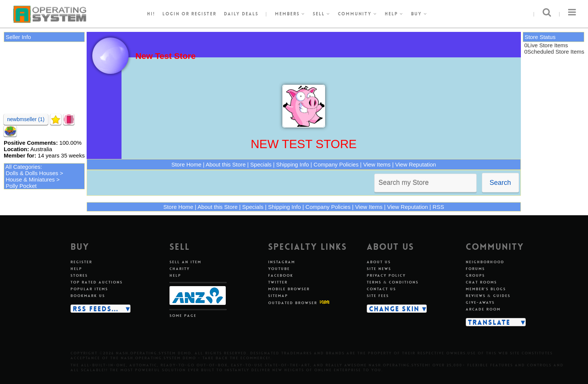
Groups (475, 275)
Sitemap (278, 296)
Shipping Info (292, 164)
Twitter (278, 282)
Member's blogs (486, 289)
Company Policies (336, 164)
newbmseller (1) (26, 119)
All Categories (23, 167)
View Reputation (416, 164)
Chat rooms (481, 282)
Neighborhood (485, 262)
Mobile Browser (289, 289)
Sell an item (185, 262)
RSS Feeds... (96, 309)
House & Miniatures (30, 179)
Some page (183, 316)
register (204, 14)
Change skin (394, 309)
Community (358, 14)
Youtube (279, 269)
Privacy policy (386, 275)
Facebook (281, 275)
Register (81, 262)
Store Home (186, 164)
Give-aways (480, 302)
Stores (79, 275)
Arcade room (483, 309)
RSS (438, 207)
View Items (377, 164)
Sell (322, 14)
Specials (261, 164)
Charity (180, 269)
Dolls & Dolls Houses (32, 173)
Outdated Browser (293, 303)
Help (394, 14)
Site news (379, 269)
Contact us (381, 289)
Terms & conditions (393, 282)
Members (290, 14)
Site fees (378, 296)
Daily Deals (241, 14)
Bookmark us (88, 296)
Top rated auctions (97, 282)
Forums (475, 269)
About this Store (226, 164)
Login (171, 14)
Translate (489, 322)
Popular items (89, 289)
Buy (419, 14)
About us (379, 262)
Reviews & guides (488, 296)
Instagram (282, 262)
